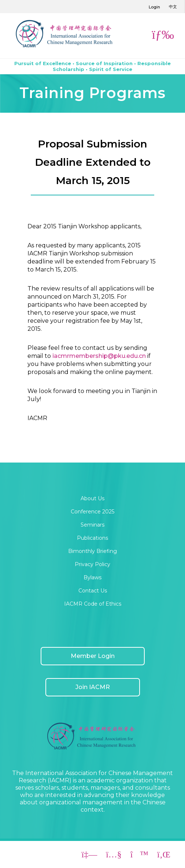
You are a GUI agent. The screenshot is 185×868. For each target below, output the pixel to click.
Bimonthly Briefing (92, 551)
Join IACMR (93, 687)
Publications (92, 538)
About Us (92, 498)
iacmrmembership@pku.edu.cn (99, 356)
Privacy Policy (92, 564)
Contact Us (93, 591)
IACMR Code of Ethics (93, 604)
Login (154, 7)
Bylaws (92, 577)
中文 (173, 7)
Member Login (93, 656)
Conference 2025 (92, 512)
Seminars (92, 525)
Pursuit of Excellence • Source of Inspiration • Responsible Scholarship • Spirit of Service (92, 66)
